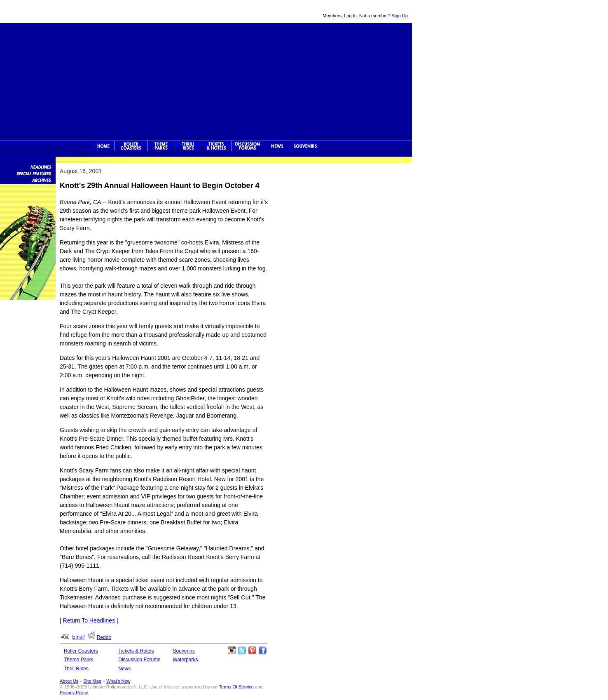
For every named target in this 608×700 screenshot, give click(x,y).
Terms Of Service (236, 687)
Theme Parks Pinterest (252, 651)
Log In (350, 16)
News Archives (28, 180)
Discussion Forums (247, 146)
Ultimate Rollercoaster (58, 12)
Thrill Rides (188, 146)
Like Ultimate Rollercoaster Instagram (232, 651)
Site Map (92, 681)
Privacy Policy (74, 693)
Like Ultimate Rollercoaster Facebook (262, 651)
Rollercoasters (131, 146)
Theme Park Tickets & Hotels (216, 146)
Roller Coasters (81, 651)
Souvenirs (305, 146)
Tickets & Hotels (136, 651)
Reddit (104, 637)
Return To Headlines (89, 620)
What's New (118, 681)
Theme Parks (161, 146)
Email (78, 637)
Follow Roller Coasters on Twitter (242, 651)
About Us (69, 681)
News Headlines (28, 167)
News (277, 146)
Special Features (28, 173)
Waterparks (186, 660)
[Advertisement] (206, 81)
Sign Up (400, 16)
